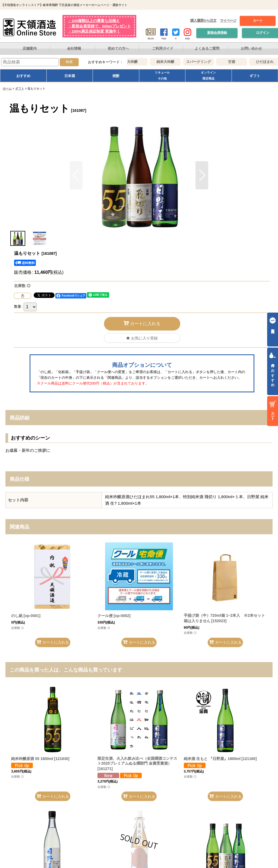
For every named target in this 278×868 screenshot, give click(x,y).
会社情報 (74, 48)
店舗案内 (30, 48)
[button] (202, 175)
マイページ (228, 20)
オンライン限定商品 (208, 75)
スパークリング (203, 62)
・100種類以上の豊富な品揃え (94, 21)
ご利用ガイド (163, 48)
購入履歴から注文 (203, 20)
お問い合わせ (251, 48)
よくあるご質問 (207, 48)
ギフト (255, 76)
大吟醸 (137, 62)
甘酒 (236, 62)
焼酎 (116, 76)
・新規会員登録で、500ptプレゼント (99, 26)
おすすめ (23, 76)
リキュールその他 (162, 75)
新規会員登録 (217, 33)
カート (258, 20)
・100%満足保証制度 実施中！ (94, 31)
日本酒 (70, 76)
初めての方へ (118, 48)
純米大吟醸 (170, 62)
